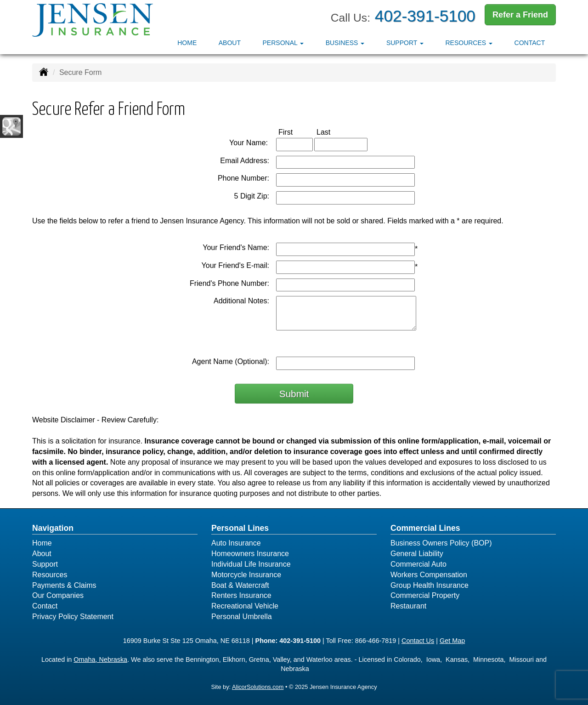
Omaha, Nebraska (100, 660)
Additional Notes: (241, 301)
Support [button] (405, 43)
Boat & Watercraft (240, 585)
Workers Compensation (429, 575)
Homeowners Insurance (250, 554)
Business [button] (345, 43)
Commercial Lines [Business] (425, 528)
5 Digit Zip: (252, 196)
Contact (530, 43)
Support (45, 564)
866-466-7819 (376, 641)
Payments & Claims (64, 585)
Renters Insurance (241, 595)
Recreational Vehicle (245, 606)
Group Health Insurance (430, 585)
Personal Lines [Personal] (240, 528)
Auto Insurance (236, 543)
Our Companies (58, 595)
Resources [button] (469, 43)
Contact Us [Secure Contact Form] (418, 641)
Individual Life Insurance (251, 564)
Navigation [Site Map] (53, 528)
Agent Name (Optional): (231, 361)
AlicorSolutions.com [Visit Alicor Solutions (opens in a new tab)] (258, 687)
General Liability (417, 554)
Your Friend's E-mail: (235, 265)
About (230, 43)
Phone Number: (243, 178)
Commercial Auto (418, 564)
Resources (50, 575)
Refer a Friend (520, 15)
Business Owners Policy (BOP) (441, 543)
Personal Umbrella (242, 617)
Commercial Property (425, 595)
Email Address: (245, 161)
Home (187, 43)
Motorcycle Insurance (246, 575)
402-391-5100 (425, 16)
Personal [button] (283, 43)
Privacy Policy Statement (73, 617)
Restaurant (408, 606)
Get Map (452, 641)
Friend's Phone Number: (229, 283)
